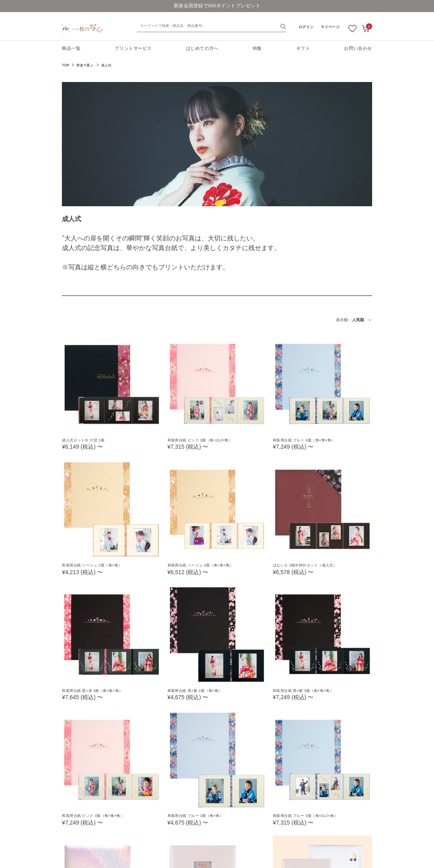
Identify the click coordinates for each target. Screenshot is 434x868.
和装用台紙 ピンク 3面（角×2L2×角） (207, 440)
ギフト (303, 48)
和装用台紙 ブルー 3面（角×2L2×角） (312, 815)
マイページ (330, 27)
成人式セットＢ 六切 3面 (88, 440)
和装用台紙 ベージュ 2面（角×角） (98, 565)
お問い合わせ (358, 48)
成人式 (106, 65)
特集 (257, 48)
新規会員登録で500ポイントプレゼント (217, 6)
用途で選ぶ (85, 65)
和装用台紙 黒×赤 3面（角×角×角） (99, 690)
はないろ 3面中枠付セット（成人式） (312, 565)
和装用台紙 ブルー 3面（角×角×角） (311, 440)
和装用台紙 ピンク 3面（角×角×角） (100, 815)
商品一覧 (71, 48)
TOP (66, 65)
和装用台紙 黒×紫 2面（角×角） (201, 690)
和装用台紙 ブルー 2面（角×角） (202, 815)
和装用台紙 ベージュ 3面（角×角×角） (208, 565)
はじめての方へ (202, 48)
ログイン (306, 27)
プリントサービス (133, 48)
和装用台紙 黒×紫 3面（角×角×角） (310, 690)
